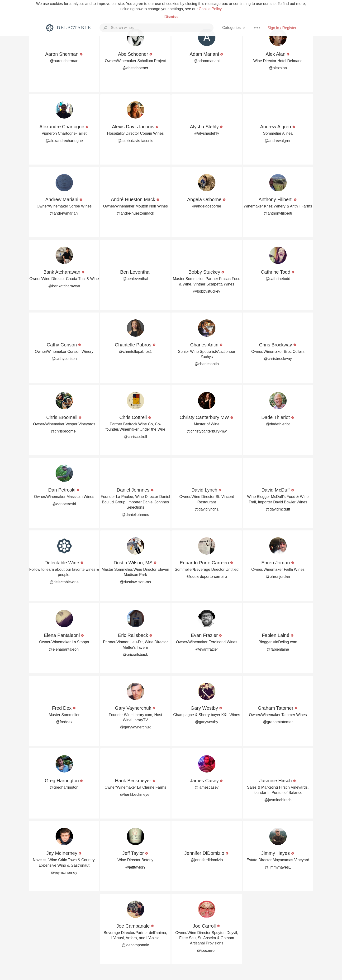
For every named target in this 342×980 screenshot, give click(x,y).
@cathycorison (64, 359)
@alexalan (278, 68)
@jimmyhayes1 (278, 867)
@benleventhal (135, 279)
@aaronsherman (64, 61)
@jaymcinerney (64, 872)
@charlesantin (207, 364)
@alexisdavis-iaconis (135, 141)
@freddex (64, 722)
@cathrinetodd (278, 279)
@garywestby (207, 722)
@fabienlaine (278, 649)
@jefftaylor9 (135, 867)
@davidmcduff (278, 509)
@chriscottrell (135, 437)
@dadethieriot (278, 424)
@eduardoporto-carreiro (207, 577)
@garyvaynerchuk (135, 727)
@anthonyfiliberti (278, 213)
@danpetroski (64, 504)
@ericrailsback (135, 655)
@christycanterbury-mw (207, 431)
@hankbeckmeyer (135, 794)
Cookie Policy (210, 9)
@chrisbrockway (278, 359)
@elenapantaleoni (64, 649)
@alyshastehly (207, 133)
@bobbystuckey (207, 291)
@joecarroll (207, 950)
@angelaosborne (207, 206)
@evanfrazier (207, 649)
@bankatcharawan (64, 286)
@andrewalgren (278, 141)
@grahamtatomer (278, 722)
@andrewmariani (64, 213)
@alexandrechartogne (64, 141)
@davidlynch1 (207, 509)
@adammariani (207, 61)
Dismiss (171, 17)
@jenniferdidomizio (207, 860)
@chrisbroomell (64, 431)
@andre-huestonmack (135, 213)
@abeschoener (135, 68)
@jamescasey (207, 787)
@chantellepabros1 (135, 352)
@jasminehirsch (278, 800)
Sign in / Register (282, 28)
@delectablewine (64, 582)
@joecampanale (135, 945)
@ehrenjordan (278, 577)
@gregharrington (64, 787)
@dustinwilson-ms (135, 582)
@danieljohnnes (135, 515)
